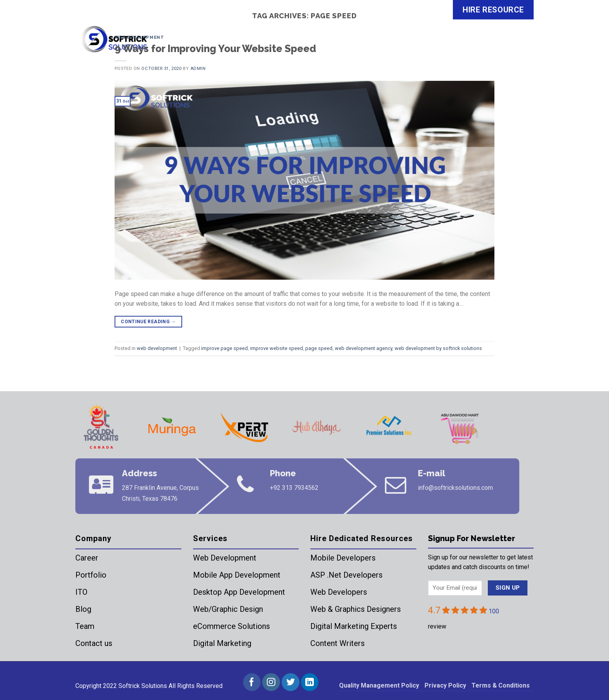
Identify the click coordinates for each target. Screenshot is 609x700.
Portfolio (91, 575)
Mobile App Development (237, 575)
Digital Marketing (222, 643)
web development (139, 37)
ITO (81, 592)
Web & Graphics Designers (356, 609)
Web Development (225, 558)
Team (85, 626)
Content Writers (338, 643)
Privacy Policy (445, 685)
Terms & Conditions (501, 685)
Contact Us (508, 44)
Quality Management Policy (379, 685)
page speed (319, 348)
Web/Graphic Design (228, 609)
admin (198, 69)
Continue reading (148, 322)
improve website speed (277, 348)
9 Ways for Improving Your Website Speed (215, 49)
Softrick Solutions (143, 686)
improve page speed (224, 348)
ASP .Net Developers (346, 575)
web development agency (364, 348)
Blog (83, 609)
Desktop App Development (239, 592)
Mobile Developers (343, 558)
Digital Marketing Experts (354, 626)
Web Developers (339, 592)
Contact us (94, 643)
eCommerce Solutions (231, 626)
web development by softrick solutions (438, 348)
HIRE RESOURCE (493, 10)
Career (87, 558)
